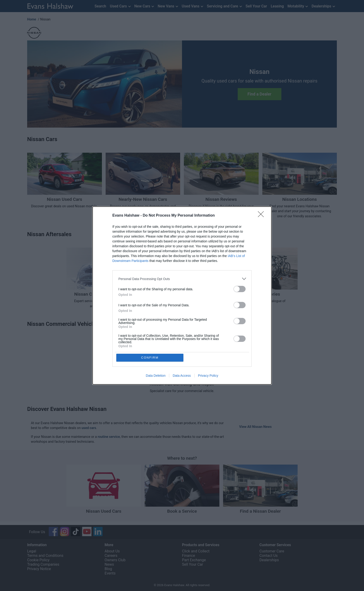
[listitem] (182, 279)
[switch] (240, 289)
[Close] (262, 216)
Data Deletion (156, 376)
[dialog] (182, 296)
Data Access (182, 376)
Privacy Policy (208, 376)
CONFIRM (150, 358)
